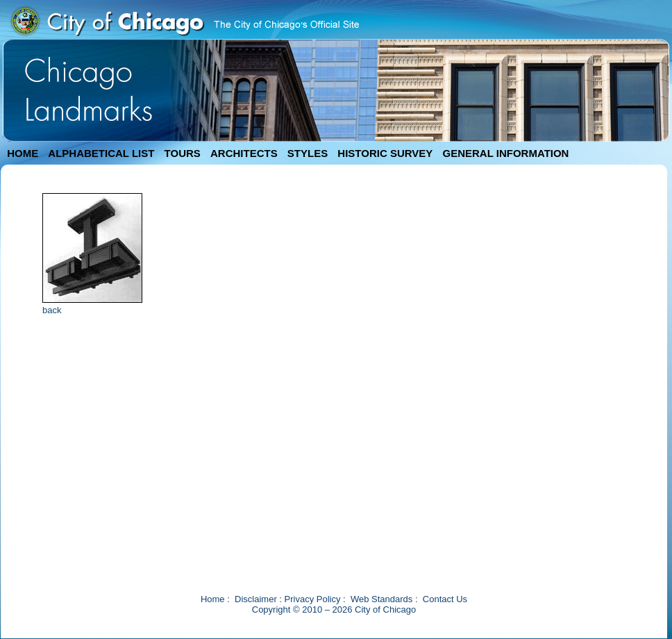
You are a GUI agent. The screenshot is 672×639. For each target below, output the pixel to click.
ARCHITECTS (244, 153)
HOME (23, 153)
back (52, 310)
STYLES (308, 153)
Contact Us (445, 599)
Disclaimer (256, 599)
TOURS (183, 153)
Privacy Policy (313, 599)
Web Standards (381, 599)
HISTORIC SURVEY (385, 153)
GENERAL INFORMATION (506, 153)
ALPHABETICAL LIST (101, 153)
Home (213, 599)
